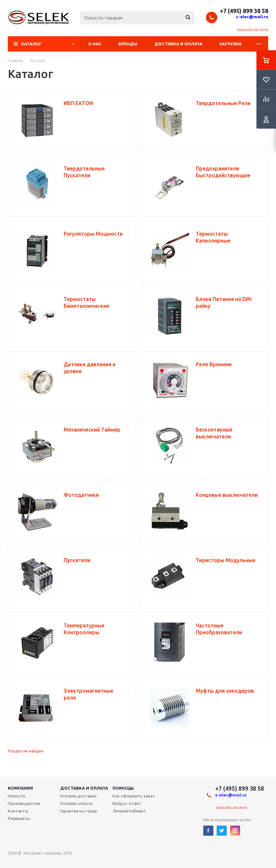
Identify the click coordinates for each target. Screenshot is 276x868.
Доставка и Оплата (84, 788)
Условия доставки (78, 796)
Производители (24, 803)
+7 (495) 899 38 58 (244, 11)
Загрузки (230, 44)
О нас (95, 44)
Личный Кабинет (129, 811)
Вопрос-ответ (127, 803)
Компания (20, 788)
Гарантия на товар (79, 811)
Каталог (31, 44)
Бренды (128, 44)
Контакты (18, 811)
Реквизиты (19, 818)
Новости (16, 796)
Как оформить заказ (134, 796)
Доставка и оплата (178, 44)
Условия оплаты (76, 803)
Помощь (123, 788)
